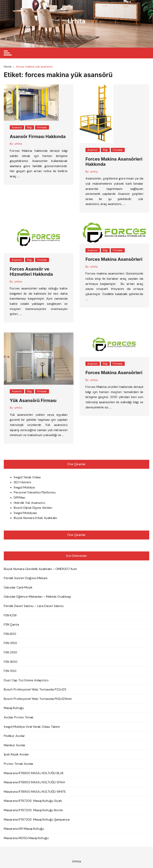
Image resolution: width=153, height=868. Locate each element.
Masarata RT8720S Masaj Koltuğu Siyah (33, 801)
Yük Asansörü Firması (33, 400)
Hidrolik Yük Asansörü (29, 503)
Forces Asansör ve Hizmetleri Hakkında (31, 272)
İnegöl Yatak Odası (27, 477)
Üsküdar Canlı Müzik (18, 587)
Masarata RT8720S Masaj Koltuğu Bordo (33, 810)
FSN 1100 (10, 671)
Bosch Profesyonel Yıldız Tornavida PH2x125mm (38, 699)
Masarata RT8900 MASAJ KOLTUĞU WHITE (35, 792)
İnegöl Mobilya (24, 487)
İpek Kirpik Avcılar (16, 754)
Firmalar (42, 127)
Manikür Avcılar (15, 745)
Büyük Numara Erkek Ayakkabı (35, 518)
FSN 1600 (11, 662)
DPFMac (20, 498)
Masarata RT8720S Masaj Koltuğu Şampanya (37, 819)
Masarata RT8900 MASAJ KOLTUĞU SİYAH (34, 782)
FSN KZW (10, 615)
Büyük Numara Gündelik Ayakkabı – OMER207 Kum (40, 569)
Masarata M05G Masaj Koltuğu (26, 838)
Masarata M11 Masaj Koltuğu (24, 829)
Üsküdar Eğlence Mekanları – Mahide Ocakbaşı (37, 597)
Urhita (76, 21)
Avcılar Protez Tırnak (19, 717)
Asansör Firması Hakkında (38, 136)
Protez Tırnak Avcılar (19, 764)
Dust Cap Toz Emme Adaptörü (26, 680)
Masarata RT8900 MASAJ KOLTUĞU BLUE (34, 773)
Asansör (17, 127)
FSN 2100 (10, 652)
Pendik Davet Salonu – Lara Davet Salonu (34, 606)
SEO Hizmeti (22, 482)
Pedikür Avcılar (14, 736)
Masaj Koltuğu (14, 708)
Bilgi (30, 127)
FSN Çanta (11, 624)
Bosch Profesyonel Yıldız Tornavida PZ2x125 (35, 689)
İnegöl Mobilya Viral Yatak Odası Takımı (32, 727)
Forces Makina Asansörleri (114, 259)
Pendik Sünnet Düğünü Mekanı (26, 578)
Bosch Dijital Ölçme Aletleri (33, 508)
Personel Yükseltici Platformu (35, 492)
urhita (18, 144)
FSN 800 (10, 634)
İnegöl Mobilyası (25, 513)
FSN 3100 (10, 643)
